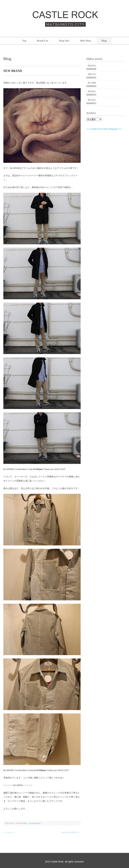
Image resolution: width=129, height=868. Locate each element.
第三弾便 (92, 83)
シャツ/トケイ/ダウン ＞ (71, 832)
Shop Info (64, 41)
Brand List (43, 41)
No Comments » (35, 823)
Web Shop (86, 41)
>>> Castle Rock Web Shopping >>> (104, 129)
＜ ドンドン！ (9, 832)
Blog (104, 41)
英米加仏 (92, 91)
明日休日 (92, 66)
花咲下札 (92, 74)
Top (24, 41)
